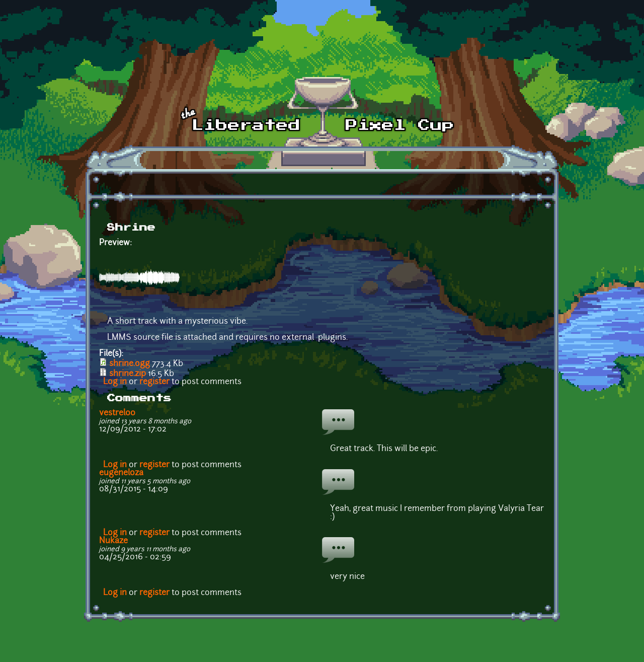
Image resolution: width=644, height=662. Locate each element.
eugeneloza (121, 473)
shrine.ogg (130, 364)
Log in (115, 382)
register (154, 382)
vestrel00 (117, 413)
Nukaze (113, 541)
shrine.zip (128, 374)
